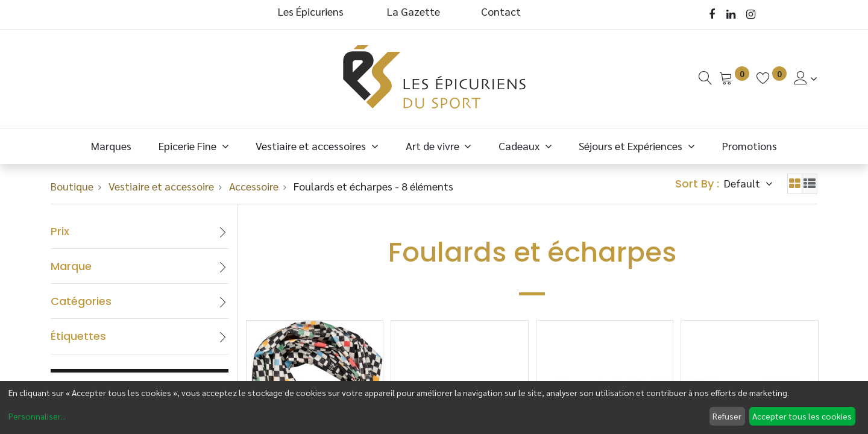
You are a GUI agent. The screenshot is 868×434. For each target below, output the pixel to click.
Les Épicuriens (311, 11)
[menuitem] (112, 146)
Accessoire (254, 186)
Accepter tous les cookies (802, 416)
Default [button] (743, 183)
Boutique (72, 186)
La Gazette (415, 11)
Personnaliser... (37, 416)
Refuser (727, 416)
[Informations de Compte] (806, 78)
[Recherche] (705, 78)
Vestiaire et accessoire (161, 186)
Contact (501, 11)
